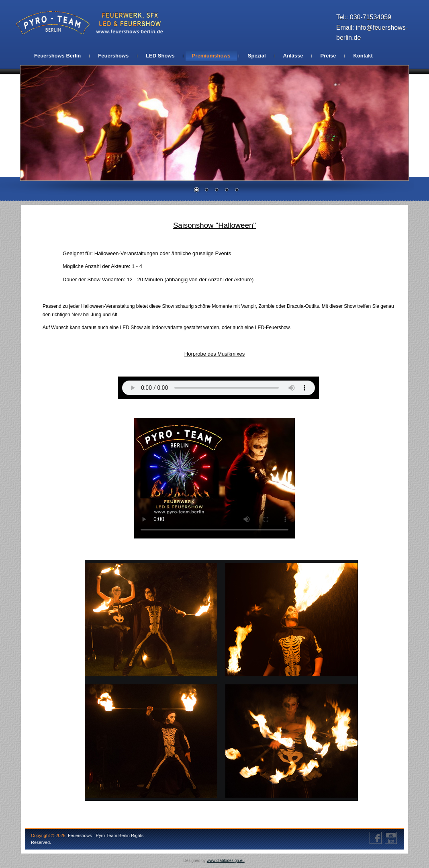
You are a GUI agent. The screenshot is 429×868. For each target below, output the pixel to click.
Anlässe (293, 56)
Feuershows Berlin (57, 56)
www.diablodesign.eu (226, 861)
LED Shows (160, 56)
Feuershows (113, 56)
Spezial (257, 56)
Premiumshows (211, 56)
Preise (328, 56)
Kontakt (363, 56)
